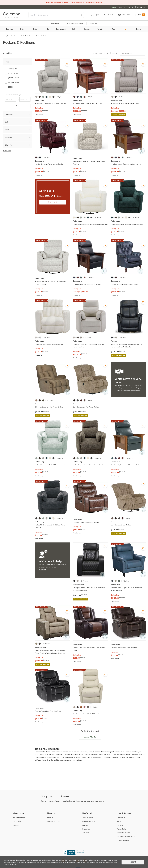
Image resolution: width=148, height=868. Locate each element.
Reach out (42, 570)
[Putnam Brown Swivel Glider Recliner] (91, 519)
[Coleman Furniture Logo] (12, 17)
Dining (35, 29)
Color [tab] (7, 122)
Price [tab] (7, 62)
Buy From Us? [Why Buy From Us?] (54, 821)
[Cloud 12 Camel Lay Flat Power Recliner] (53, 404)
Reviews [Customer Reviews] (124, 840)
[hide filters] (9, 53)
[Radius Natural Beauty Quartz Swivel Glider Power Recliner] (53, 278)
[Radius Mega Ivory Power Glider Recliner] (53, 341)
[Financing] (86, 825)
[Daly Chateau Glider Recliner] (129, 522)
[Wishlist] (16, 825)
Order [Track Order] (17, 821)
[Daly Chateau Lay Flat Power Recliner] (91, 404)
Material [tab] (8, 137)
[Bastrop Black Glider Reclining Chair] (53, 708)
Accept (133, 862)
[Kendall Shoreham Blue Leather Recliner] (129, 281)
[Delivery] (120, 825)
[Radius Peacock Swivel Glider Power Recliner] (129, 221)
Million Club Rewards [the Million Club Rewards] (126, 836)
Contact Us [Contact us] (141, 7)
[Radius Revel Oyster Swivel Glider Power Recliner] (91, 221)
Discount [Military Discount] (89, 821)
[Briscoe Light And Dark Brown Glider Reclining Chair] (91, 645)
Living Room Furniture (10, 36)
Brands (139, 29)
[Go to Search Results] (81, 15)
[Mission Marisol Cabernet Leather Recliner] (129, 161)
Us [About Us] (50, 818)
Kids (74, 29)
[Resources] (86, 829)
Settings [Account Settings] (19, 818)
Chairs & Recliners (27, 36)
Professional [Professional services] (55, 23)
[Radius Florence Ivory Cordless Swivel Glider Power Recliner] (91, 341)
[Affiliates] (86, 833)
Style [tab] (7, 130)
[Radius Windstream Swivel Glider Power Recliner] (53, 462)
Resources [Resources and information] (93, 23)
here (16, 864)
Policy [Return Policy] (122, 829)
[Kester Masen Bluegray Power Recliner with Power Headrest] (129, 584)
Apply (18, 106)
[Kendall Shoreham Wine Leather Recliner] (53, 161)
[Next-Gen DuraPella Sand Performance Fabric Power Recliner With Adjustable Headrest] (53, 647)
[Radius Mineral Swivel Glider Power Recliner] (53, 100)
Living (22, 29)
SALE (126, 29)
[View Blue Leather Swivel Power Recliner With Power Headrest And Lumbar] (129, 341)
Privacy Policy (103, 862)
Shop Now (53, 202)
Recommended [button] (127, 53)
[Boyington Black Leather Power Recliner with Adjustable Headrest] (91, 584)
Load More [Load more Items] (90, 737)
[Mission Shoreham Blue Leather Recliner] (91, 281)
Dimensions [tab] (10, 114)
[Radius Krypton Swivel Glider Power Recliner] (91, 462)
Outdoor (87, 29)
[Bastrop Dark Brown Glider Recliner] (129, 645)
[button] (95, 15)
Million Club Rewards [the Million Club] (75, 23)
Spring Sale (39, 108)
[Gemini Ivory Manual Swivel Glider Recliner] (91, 711)
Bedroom (9, 29)
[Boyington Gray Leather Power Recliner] (129, 100)
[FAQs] (119, 821)
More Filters (7, 151)
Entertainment (61, 29)
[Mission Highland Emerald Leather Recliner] (129, 462)
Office (113, 29)
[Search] (56, 15)
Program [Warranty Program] (124, 833)
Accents (100, 29)
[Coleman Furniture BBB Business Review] (74, 854)
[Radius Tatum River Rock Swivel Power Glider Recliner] (91, 158)
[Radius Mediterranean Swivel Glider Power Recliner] (53, 522)
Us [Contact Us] (121, 818)
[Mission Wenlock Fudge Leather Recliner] (91, 100)
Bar (48, 29)
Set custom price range (13, 95)
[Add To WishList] (67, 64)
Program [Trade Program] (88, 818)
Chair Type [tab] (9, 145)
